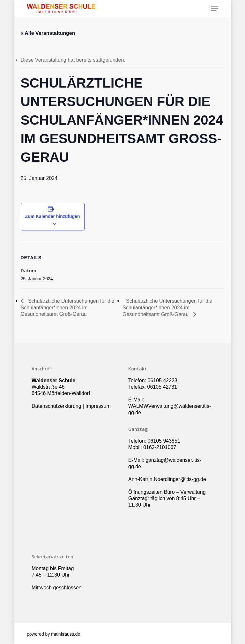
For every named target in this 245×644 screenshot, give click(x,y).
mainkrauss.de (66, 634)
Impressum (98, 406)
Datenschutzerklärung (56, 406)
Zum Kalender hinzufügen (53, 216)
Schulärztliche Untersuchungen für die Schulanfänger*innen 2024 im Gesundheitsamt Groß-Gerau (68, 307)
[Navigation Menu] (215, 9)
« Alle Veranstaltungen (48, 33)
